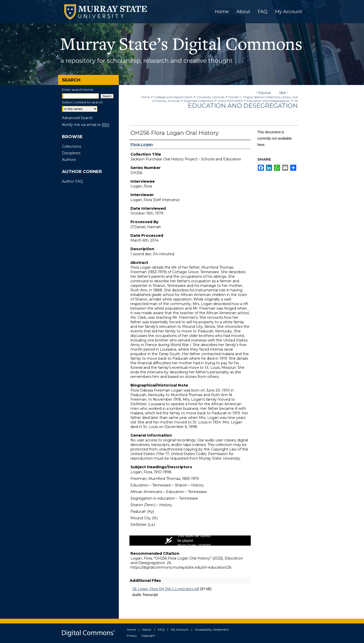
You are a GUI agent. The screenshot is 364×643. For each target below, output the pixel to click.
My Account (180, 629)
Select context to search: (83, 102)
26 (296, 101)
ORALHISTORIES (230, 101)
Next (283, 92)
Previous (264, 92)
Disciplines (71, 153)
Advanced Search (77, 118)
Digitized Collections (199, 101)
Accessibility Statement (212, 629)
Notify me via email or (86, 125)
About (147, 629)
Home (145, 97)
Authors (69, 160)
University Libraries (211, 97)
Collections (72, 146)
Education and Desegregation (269, 101)
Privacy (132, 636)
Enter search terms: (78, 90)
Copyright (148, 636)
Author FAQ (72, 181)
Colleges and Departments (173, 97)
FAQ (161, 629)
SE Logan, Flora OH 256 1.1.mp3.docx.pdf (166, 589)
